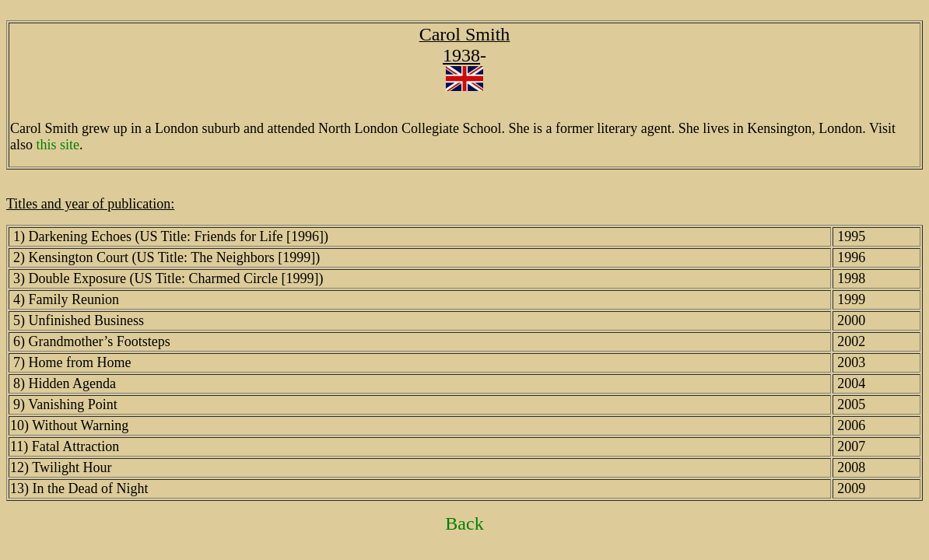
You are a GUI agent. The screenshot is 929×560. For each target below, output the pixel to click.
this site (58, 145)
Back (464, 523)
